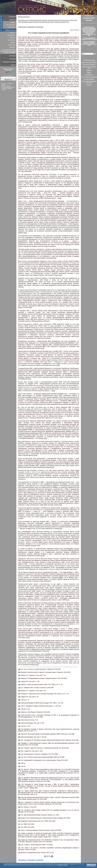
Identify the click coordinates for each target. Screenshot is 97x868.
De (96, 1)
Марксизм (45, 20)
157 (20, 433)
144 (30, 308)
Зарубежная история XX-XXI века (30, 22)
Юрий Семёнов (74, 30)
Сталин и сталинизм (89, 79)
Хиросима (89, 20)
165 (42, 517)
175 (68, 626)
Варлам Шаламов (89, 18)
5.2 (60, 292)
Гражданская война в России (89, 62)
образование (11, 35)
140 (25, 233)
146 (60, 319)
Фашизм (89, 72)
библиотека (11, 30)
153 (77, 404)
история (12, 42)
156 (23, 430)
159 (45, 438)
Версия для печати (24, 17)
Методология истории (53, 20)
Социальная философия (35, 20)
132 (30, 73)
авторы (13, 56)
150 (58, 365)
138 (68, 195)
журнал (13, 20)
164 (60, 505)
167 (73, 550)
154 (60, 418)
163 (53, 467)
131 (26, 71)
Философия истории (23, 20)
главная (12, 17)
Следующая (40, 27)
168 (43, 556)
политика (12, 33)
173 (54, 605)
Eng (93, 1)
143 (60, 275)
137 (70, 146)
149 (43, 348)
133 (25, 78)
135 (20, 88)
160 (36, 455)
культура (12, 47)
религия (13, 38)
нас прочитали (11, 25)
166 (61, 529)
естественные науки (9, 50)
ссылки (13, 59)
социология (11, 45)
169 (60, 578)
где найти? (12, 27)
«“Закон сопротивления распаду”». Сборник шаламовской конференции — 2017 (89, 43)
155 (31, 426)
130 (41, 68)
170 (50, 589)
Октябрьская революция (89, 64)
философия (11, 40)
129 (30, 52)
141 (28, 256)
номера (13, 22)
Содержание (31, 27)
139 (60, 198)
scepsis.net (73, 864)
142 (55, 258)
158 (25, 437)
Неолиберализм (89, 75)
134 (32, 83)
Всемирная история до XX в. (62, 22)
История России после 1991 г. (47, 22)
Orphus (3, 85)
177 (48, 651)
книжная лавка (9, 62)
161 (36, 460)
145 (74, 312)
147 (48, 321)
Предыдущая (22, 27)
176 (28, 637)
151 (29, 379)
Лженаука (89, 85)
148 (56, 343)
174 (42, 612)
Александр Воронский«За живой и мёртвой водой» (89, 39)
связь (13, 65)
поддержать (1, 23)
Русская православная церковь (89, 77)
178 (37, 665)
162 (20, 466)
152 (53, 391)
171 (49, 593)
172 (67, 600)
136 (31, 122)
